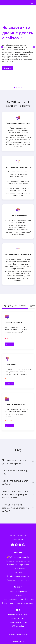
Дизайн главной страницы (18, 576)
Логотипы (18, 572)
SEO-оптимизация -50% (18, 615)
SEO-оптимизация (18, 619)
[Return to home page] (8, 3)
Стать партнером (18, 641)
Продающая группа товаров (18, 580)
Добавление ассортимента (18, 565)
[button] (8, 68)
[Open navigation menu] (32, 3)
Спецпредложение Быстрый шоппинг (18, 599)
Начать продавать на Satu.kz (18, 634)
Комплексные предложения (18, 561)
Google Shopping (18, 595)
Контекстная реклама (18, 592)
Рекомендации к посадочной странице (18, 603)
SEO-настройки (18, 626)
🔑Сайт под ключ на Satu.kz (18, 557)
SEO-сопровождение (18, 622)
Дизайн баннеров (18, 569)
